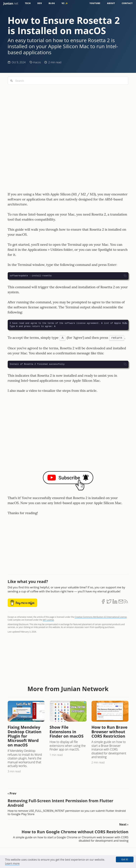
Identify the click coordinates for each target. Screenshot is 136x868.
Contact (127, 3)
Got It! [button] (125, 859)
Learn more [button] (12, 863)
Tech (28, 3)
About (111, 3)
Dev (40, 3)
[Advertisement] (68, 111)
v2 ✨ (65, 3)
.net (11, 3)
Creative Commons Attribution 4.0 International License (101, 617)
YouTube (95, 3)
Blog (52, 3)
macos (37, 62)
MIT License (48, 620)
